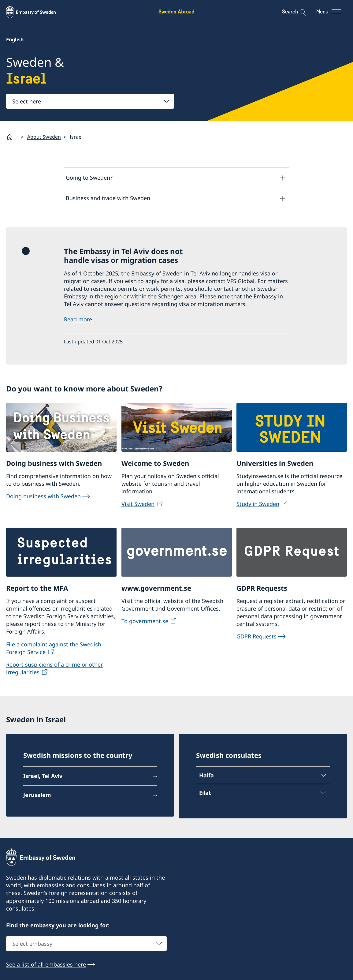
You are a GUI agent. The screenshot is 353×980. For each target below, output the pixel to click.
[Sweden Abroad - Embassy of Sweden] (37, 12)
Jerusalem (37, 796)
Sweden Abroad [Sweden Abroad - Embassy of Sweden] (176, 11)
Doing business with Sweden (43, 497)
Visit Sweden (138, 505)
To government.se (145, 622)
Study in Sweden (258, 505)
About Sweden (44, 137)
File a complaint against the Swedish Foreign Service (54, 649)
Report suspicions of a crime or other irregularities (54, 669)
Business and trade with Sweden (108, 198)
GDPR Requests (256, 637)
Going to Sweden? (89, 178)
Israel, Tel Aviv (43, 777)
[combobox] (90, 101)
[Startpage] (12, 137)
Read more (78, 320)
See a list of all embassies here (46, 965)
